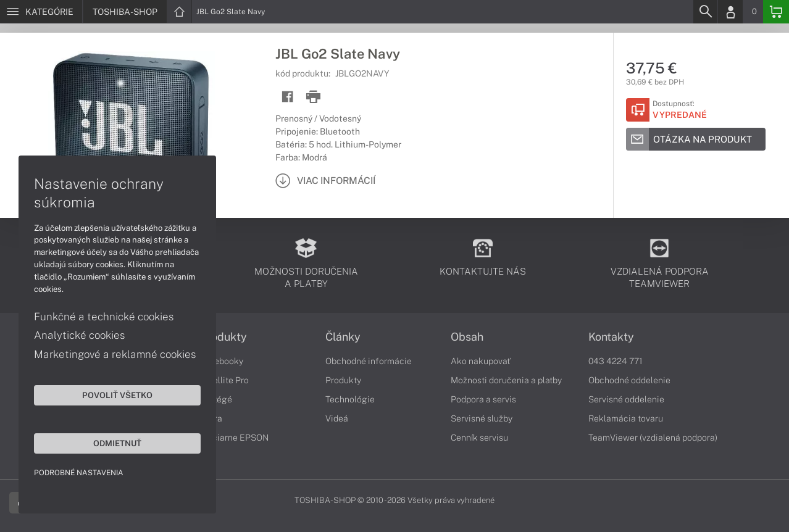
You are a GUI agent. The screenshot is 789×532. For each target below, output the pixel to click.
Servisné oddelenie (626, 399)
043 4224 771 (616, 361)
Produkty (223, 337)
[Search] (705, 12)
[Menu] (41, 12)
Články (343, 337)
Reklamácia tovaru (626, 418)
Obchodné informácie (369, 361)
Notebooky (222, 361)
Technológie (350, 399)
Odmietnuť (117, 443)
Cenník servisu (479, 438)
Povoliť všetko (117, 395)
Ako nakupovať (481, 361)
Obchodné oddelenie (629, 380)
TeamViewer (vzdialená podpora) (653, 438)
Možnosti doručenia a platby (506, 380)
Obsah (467, 337)
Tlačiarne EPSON (234, 438)
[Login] (730, 12)
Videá (337, 418)
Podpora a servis (483, 399)
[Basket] (776, 12)
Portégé (216, 399)
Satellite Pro (224, 380)
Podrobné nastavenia (79, 473)
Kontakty (611, 337)
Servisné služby (482, 418)
